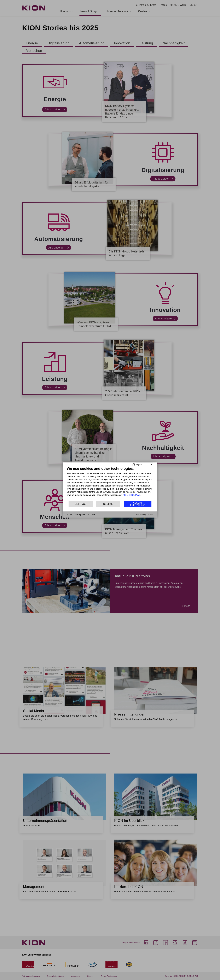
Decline (108, 504)
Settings (81, 504)
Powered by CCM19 (145, 515)
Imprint (70, 514)
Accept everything (138, 504)
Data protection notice (85, 514)
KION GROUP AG (132, 495)
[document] (110, 484)
